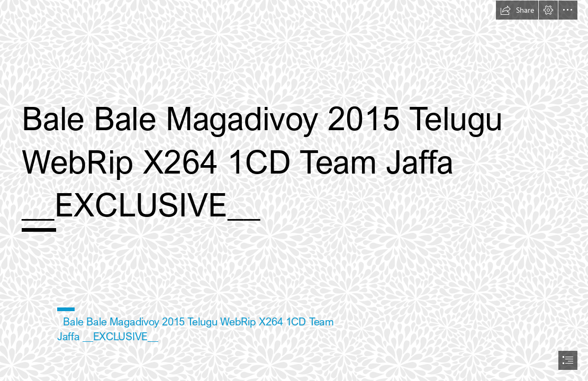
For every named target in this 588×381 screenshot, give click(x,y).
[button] (517, 10)
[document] (294, 190)
